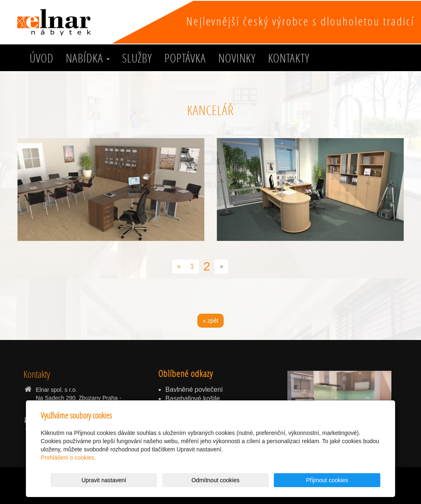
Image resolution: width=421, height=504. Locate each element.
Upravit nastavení (213, 480)
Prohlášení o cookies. (68, 458)
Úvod (42, 58)
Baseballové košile (193, 399)
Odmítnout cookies (281, 480)
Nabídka (88, 58)
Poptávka (185, 58)
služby (137, 58)
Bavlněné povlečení (194, 390)
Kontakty (289, 58)
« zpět (210, 321)
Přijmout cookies (349, 480)
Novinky (237, 58)
